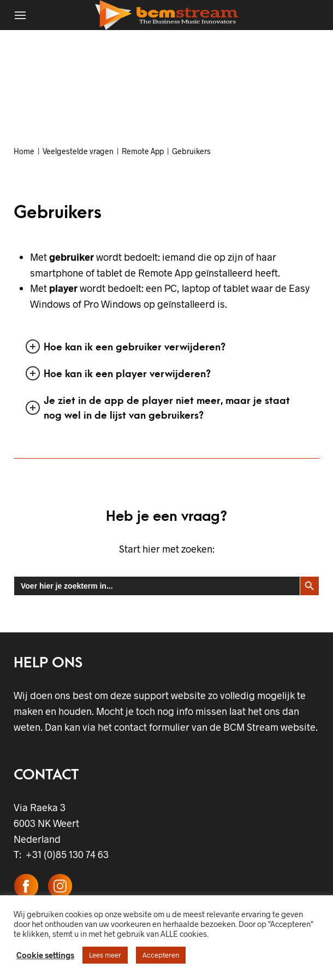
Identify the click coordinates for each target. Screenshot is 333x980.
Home (24, 151)
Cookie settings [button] (45, 955)
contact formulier (152, 727)
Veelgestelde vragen (78, 151)
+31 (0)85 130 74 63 (65, 854)
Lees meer (105, 955)
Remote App (143, 151)
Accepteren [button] (161, 955)
